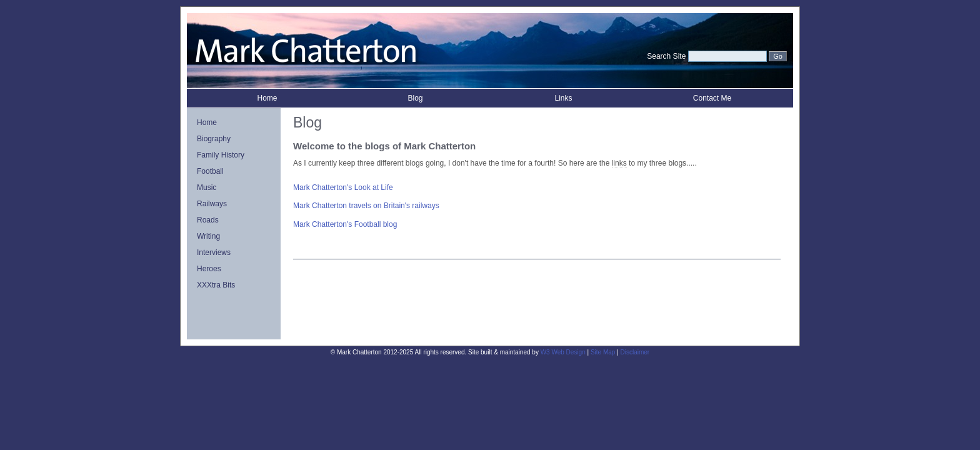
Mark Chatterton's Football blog (345, 224)
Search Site (666, 56)
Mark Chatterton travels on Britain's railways (366, 206)
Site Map (603, 352)
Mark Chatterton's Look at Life (343, 187)
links (619, 163)
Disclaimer (635, 352)
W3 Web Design (563, 352)
